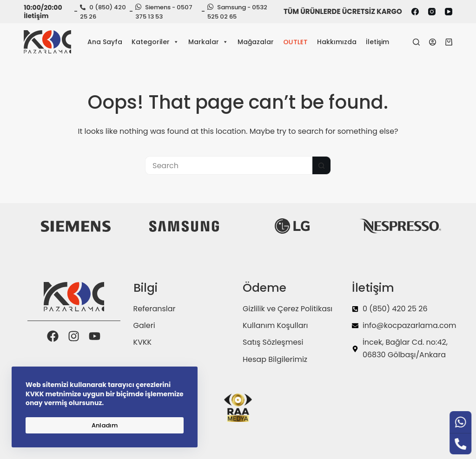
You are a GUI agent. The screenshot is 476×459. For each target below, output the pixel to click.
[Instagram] (432, 12)
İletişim (377, 42)
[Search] (416, 42)
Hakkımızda (337, 42)
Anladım (105, 425)
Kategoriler (155, 42)
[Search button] (322, 165)
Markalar (208, 42)
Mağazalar (256, 42)
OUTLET (295, 42)
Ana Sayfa (105, 42)
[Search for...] (229, 165)
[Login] (433, 42)
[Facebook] (415, 12)
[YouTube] (449, 12)
